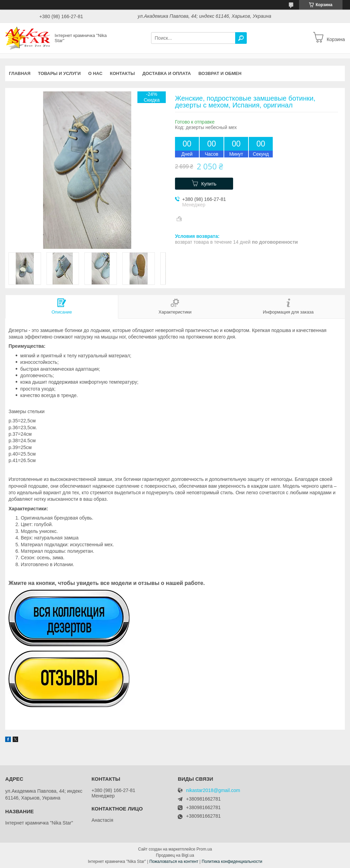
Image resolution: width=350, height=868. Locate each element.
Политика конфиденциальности (232, 861)
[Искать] (241, 38)
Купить (209, 184)
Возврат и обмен (220, 73)
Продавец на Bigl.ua (175, 855)
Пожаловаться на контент (174, 861)
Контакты (123, 73)
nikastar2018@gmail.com (213, 790)
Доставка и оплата (166, 73)
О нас (95, 73)
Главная (20, 73)
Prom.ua (204, 849)
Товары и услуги (59, 73)
